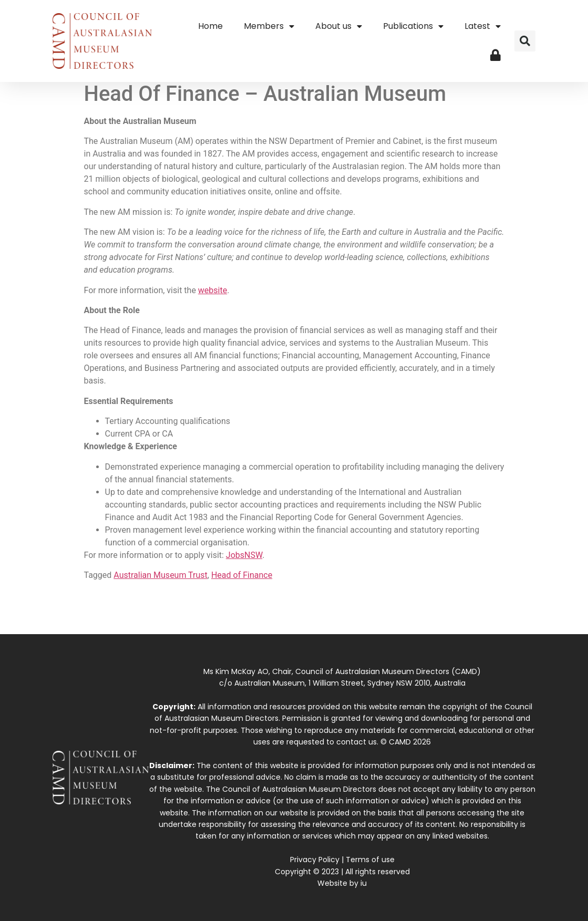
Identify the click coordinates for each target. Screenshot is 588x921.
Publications (413, 26)
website (213, 290)
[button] (525, 41)
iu (364, 883)
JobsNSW (244, 555)
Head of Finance (242, 575)
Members (269, 26)
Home (210, 26)
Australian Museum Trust (161, 575)
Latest (483, 26)
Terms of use (370, 860)
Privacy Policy (315, 860)
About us (339, 26)
